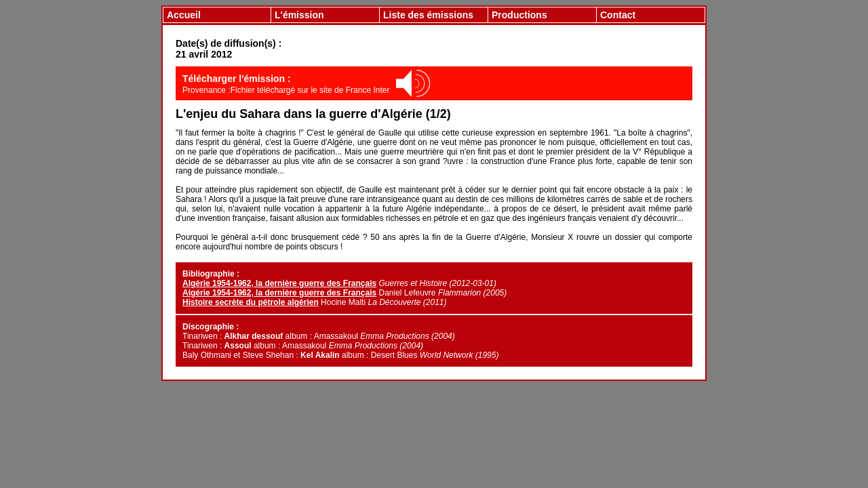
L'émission (299, 15)
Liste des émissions (428, 15)
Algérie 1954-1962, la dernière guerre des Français (279, 283)
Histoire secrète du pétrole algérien (251, 302)
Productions (519, 15)
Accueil (184, 15)
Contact (618, 15)
